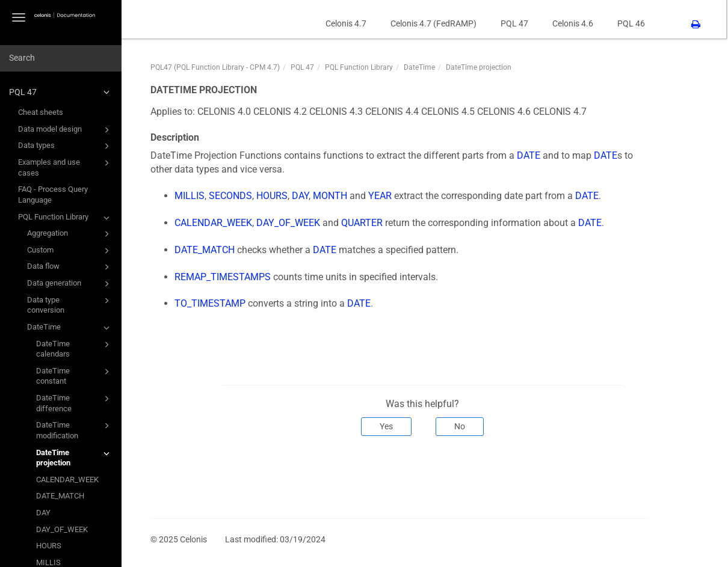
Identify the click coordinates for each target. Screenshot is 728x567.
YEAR (382, 196)
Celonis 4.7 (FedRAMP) (435, 23)
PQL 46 (633, 23)
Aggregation (70, 234)
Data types (66, 146)
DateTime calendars (75, 348)
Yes (389, 426)
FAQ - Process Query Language (53, 195)
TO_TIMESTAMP (212, 303)
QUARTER (364, 223)
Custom (70, 251)
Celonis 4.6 (575, 23)
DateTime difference (75, 403)
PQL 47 (61, 92)
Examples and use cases (66, 167)
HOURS (49, 546)
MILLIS (192, 196)
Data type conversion (70, 305)
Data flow (70, 267)
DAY (43, 513)
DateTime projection (75, 457)
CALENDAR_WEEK (67, 480)
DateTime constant (75, 375)
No (462, 426)
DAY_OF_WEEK (62, 529)
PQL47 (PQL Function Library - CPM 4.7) (217, 67)
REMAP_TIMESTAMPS (225, 277)
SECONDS (233, 196)
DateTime (70, 328)
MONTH (332, 196)
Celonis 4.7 (348, 23)
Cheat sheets (41, 112)
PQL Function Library (66, 218)
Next (633, 476)
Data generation (70, 284)
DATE (531, 155)
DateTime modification (75, 430)
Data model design (66, 130)
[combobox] (61, 58)
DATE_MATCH (60, 496)
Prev (170, 476)
